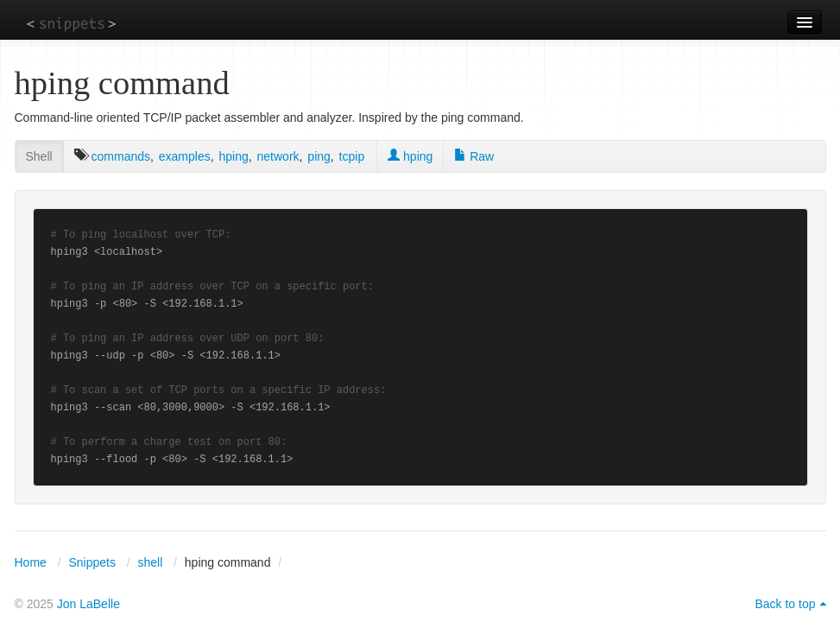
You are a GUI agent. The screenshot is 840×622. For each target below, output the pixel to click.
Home (31, 562)
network (278, 156)
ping (319, 156)
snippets (71, 23)
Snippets (92, 562)
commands (121, 156)
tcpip (352, 156)
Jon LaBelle (88, 604)
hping (233, 156)
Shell (39, 156)
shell (150, 562)
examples (185, 156)
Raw (474, 156)
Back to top (785, 604)
